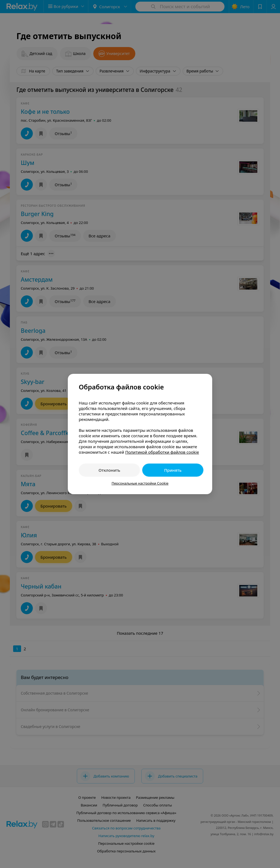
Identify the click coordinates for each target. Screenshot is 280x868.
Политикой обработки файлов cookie (162, 452)
